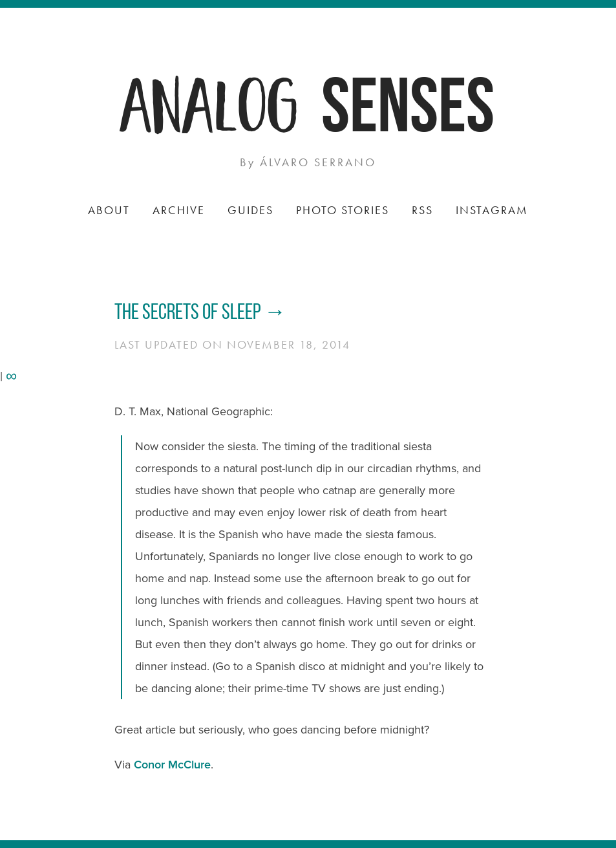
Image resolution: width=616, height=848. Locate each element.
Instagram (492, 210)
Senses (408, 105)
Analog (210, 102)
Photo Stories (343, 210)
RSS (422, 210)
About (109, 210)
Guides (250, 210)
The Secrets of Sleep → (200, 311)
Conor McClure (172, 765)
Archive (179, 210)
